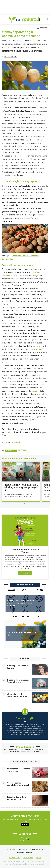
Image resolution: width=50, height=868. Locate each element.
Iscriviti (25, 824)
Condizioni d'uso (15, 858)
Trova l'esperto (36, 849)
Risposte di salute (24, 853)
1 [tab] (24, 504)
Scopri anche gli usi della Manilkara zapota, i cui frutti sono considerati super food (24, 432)
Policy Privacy (28, 858)
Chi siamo (10, 849)
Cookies (38, 858)
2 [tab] (26, 504)
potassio (34, 391)
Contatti (22, 849)
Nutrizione (22, 451)
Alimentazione (11, 451)
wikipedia (16, 442)
